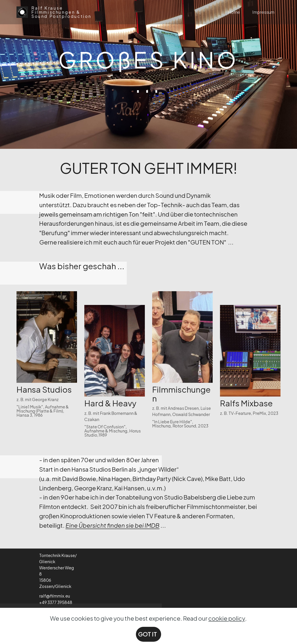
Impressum (263, 12)
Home (234, 12)
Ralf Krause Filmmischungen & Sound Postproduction (62, 12)
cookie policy (227, 633)
